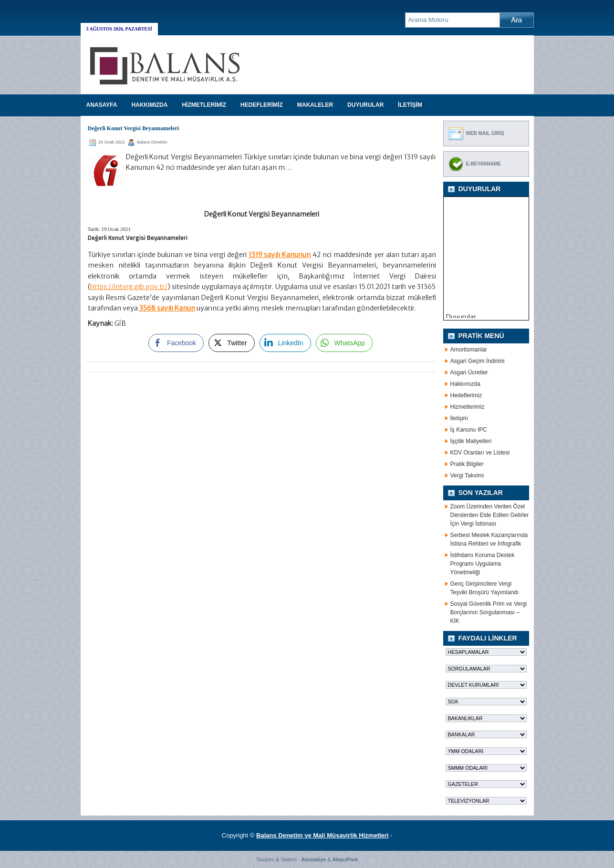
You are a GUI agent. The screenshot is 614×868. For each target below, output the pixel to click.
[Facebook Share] (176, 343)
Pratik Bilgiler (467, 464)
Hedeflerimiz (466, 395)
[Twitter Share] (231, 343)
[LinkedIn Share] (285, 343)
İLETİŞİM (410, 105)
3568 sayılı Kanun (167, 308)
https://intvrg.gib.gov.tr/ (129, 287)
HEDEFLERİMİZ (262, 105)
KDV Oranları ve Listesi (480, 453)
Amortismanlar (469, 350)
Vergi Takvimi (467, 475)
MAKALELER (315, 105)
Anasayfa (102, 105)
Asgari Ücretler (469, 372)
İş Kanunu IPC (469, 430)
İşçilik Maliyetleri (471, 441)
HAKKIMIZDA (149, 105)
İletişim (459, 418)
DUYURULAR (365, 105)
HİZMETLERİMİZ (204, 105)
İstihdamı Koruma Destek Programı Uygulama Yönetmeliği (483, 564)
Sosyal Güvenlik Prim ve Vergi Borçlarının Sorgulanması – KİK (489, 612)
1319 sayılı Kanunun (280, 255)
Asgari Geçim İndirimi (478, 361)
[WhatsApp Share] (344, 343)
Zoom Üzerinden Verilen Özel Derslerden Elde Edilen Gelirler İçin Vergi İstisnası (490, 515)
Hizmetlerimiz (468, 407)
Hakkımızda (465, 384)
